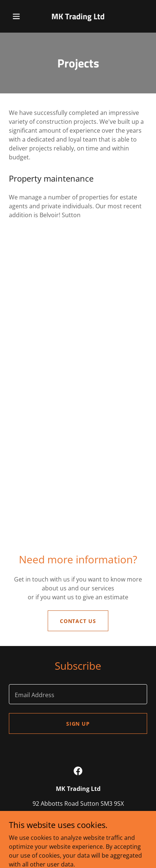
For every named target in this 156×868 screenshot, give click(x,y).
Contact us (78, 621)
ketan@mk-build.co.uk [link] (104, 818)
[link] (78, 16)
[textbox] (78, 694)
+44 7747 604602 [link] (44, 818)
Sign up (78, 724)
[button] (18, 16)
